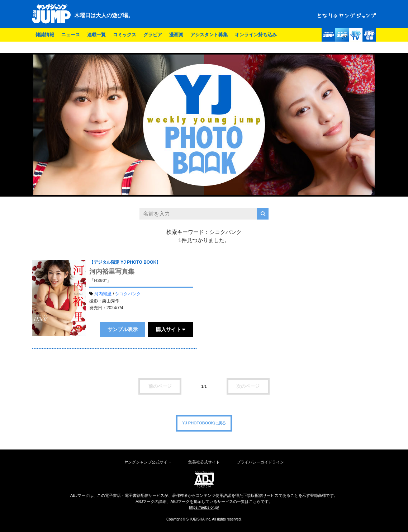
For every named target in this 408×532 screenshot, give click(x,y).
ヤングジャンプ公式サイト (148, 462)
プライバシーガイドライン (260, 462)
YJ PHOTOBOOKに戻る (204, 423)
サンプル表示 (123, 329)
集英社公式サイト (204, 462)
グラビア (153, 35)
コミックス (125, 35)
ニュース (71, 35)
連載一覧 (96, 35)
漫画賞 (176, 35)
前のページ (160, 386)
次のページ (248, 386)
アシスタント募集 (209, 35)
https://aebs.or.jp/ (204, 507)
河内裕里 (103, 294)
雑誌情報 (45, 35)
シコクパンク (128, 294)
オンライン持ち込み (256, 35)
